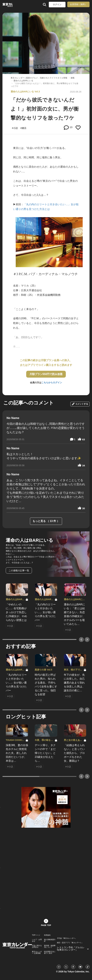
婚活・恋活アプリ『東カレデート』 (70, 943)
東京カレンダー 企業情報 (37, 952)
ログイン (57, 4)
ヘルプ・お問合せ (37, 940)
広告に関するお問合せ (37, 946)
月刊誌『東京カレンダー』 (67, 938)
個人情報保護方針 (50, 940)
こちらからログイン (52, 382)
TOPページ (36, 935)
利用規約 (47, 935)
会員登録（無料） (78, 4)
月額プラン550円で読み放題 (46, 374)
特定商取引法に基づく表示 (50, 952)
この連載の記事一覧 (19, 570)
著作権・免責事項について (50, 946)
